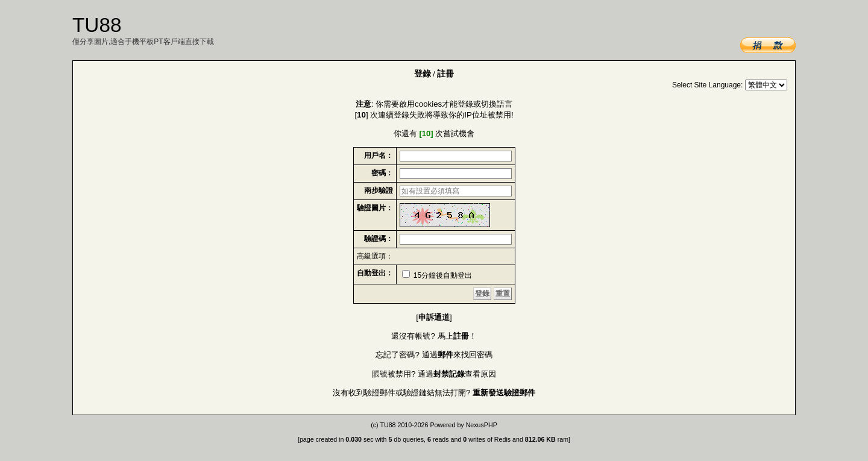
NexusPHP (482, 425)
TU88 (388, 425)
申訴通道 (434, 317)
